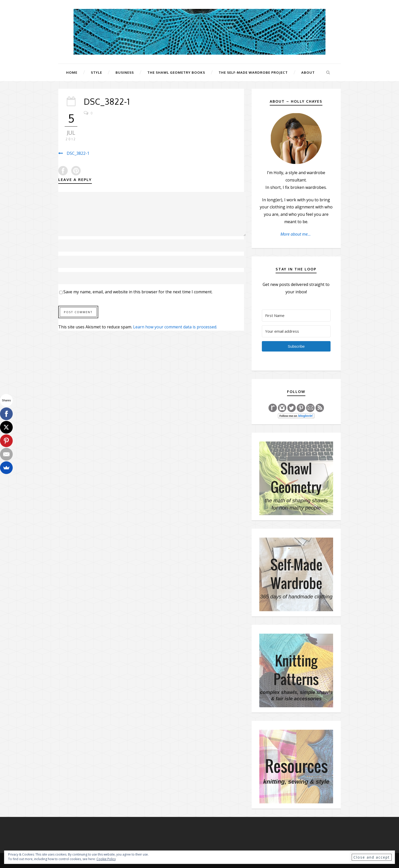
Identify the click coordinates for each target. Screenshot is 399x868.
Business (125, 72)
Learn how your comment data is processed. (175, 327)
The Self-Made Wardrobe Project (253, 72)
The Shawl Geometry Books (176, 72)
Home (72, 72)
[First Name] (296, 316)
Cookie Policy (106, 859)
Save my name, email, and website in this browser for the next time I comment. (138, 292)
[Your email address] (296, 331)
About (308, 72)
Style (96, 72)
